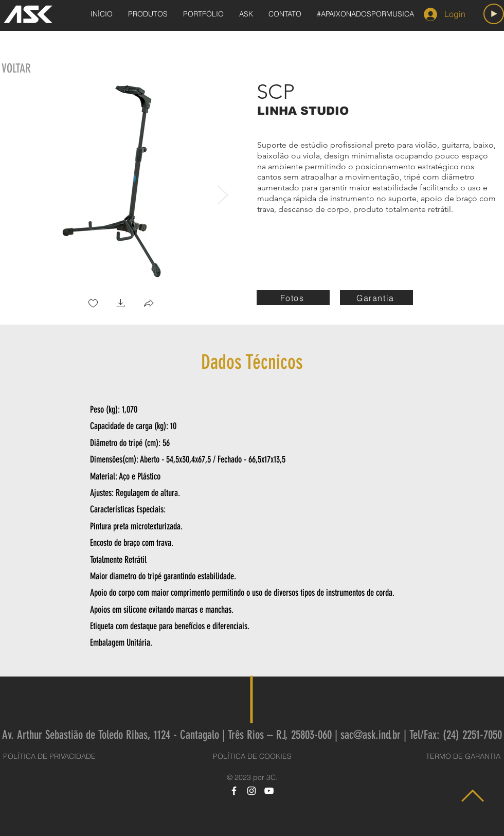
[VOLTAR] (16, 69)
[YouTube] (269, 791)
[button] (121, 304)
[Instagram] (251, 791)
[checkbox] (93, 304)
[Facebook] (234, 791)
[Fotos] (293, 298)
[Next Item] (223, 195)
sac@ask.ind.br (371, 735)
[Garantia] (376, 298)
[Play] (494, 14)
